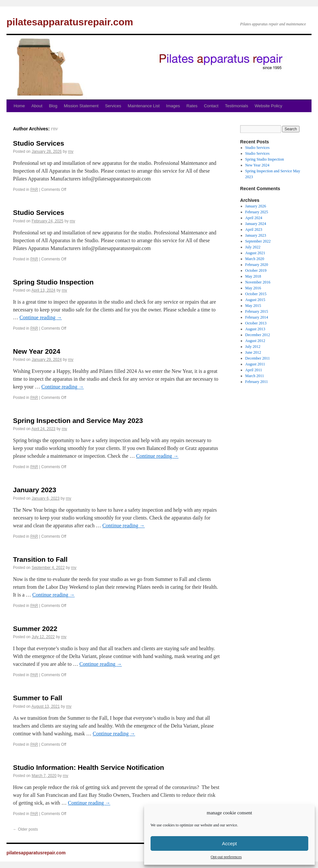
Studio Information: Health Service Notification (89, 767)
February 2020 (257, 265)
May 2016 (253, 288)
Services (113, 106)
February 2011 (257, 382)
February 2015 (257, 311)
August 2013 (255, 329)
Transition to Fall (40, 559)
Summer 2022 (35, 629)
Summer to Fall (38, 698)
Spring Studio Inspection (53, 282)
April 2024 (254, 218)
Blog (53, 106)
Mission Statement (81, 106)
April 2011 (254, 370)
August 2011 (255, 364)
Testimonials (237, 106)
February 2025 (257, 212)
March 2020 (255, 259)
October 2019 (256, 270)
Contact (211, 106)
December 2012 (258, 335)
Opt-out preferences (226, 857)
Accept (229, 843)
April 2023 (254, 230)
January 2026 (256, 206)
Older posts (25, 829)
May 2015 (253, 306)
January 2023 (35, 490)
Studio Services (39, 143)
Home (19, 106)
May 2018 (253, 276)
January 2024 (256, 224)
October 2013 (256, 323)
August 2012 (255, 341)
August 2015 (255, 300)
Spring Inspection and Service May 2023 (78, 421)
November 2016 (258, 282)
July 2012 (253, 347)
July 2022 (253, 247)
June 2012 (253, 352)
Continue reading (41, 317)
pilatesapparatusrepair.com (70, 22)
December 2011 (258, 358)
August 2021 (255, 253)
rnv (54, 129)
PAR (34, 190)
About (37, 106)
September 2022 (258, 241)
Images (173, 106)
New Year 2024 (37, 351)
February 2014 (257, 317)
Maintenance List (144, 106)
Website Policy (269, 106)
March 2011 (255, 376)
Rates (192, 106)
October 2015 (256, 294)
